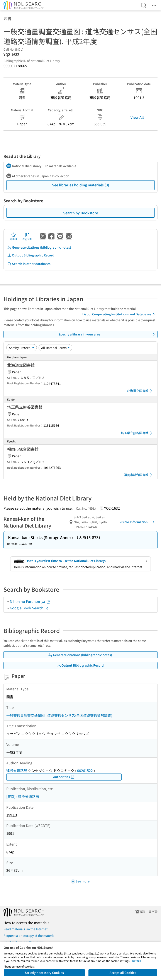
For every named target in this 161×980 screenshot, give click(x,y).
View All (137, 117)
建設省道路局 (17, 770)
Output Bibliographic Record (31, 255)
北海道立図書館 (140, 391)
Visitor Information (138, 522)
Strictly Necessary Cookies (44, 973)
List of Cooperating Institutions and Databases (119, 314)
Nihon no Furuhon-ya (30, 601)
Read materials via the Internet (25, 929)
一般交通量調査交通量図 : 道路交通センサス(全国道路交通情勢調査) (59, 715)
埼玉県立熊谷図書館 (137, 433)
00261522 (85, 770)
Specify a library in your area (107, 334)
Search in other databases (29, 264)
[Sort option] (22, 348)
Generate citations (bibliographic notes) (39, 247)
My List (13, 236)
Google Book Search (29, 608)
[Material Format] (55, 348)
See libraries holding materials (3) (81, 185)
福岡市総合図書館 (139, 475)
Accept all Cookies (123, 973)
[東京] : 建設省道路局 (23, 796)
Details (137, 961)
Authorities (64, 777)
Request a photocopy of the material (29, 935)
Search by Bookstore (81, 213)
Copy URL (27, 236)
